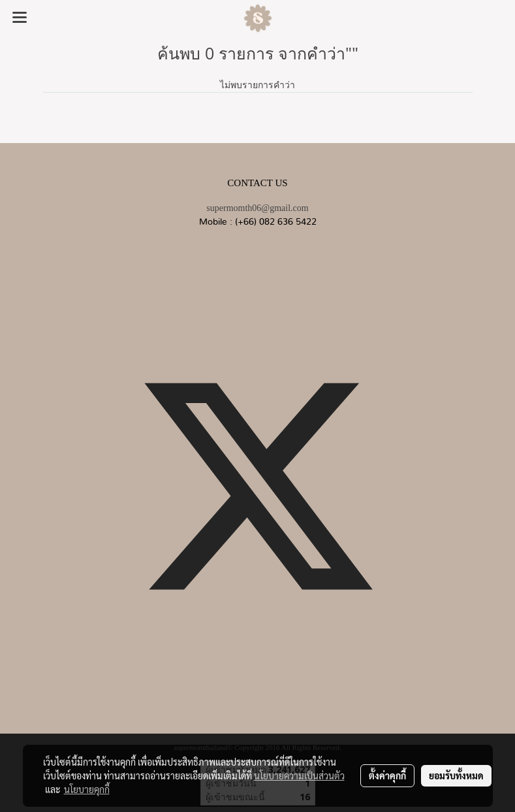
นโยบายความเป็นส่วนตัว (299, 775)
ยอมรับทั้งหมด (456, 775)
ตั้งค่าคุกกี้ (387, 775)
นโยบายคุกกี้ (87, 789)
